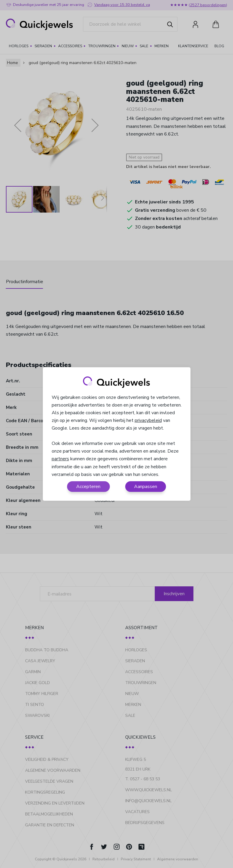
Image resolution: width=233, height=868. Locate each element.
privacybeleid (148, 420)
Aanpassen (146, 487)
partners (60, 459)
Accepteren (88, 487)
